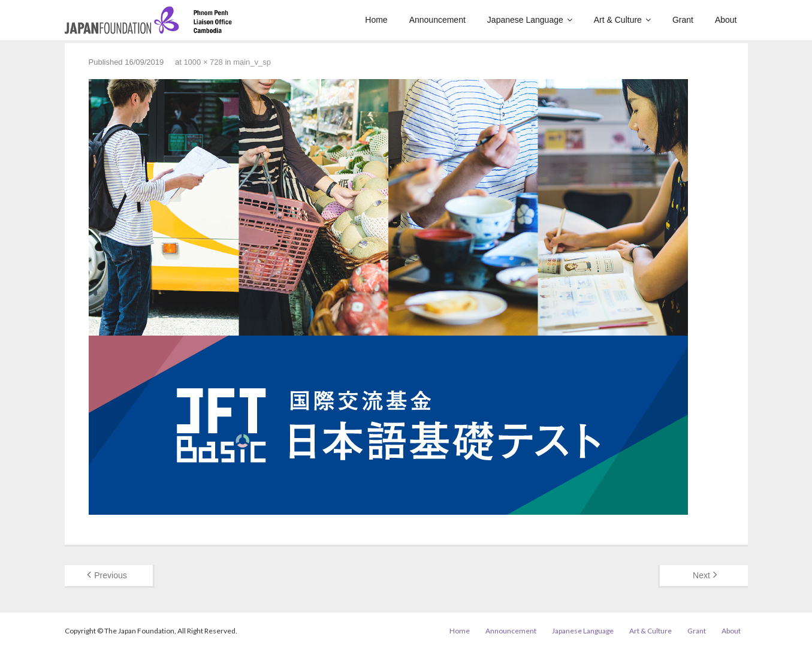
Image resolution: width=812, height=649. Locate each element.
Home (460, 631)
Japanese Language (583, 631)
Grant (697, 631)
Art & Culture (650, 631)
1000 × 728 (203, 62)
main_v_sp (252, 62)
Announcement (511, 631)
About (731, 631)
